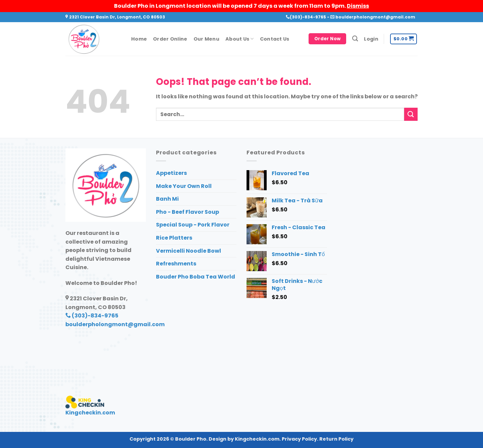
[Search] (355, 39)
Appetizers (171, 173)
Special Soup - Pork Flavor (193, 225)
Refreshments (176, 264)
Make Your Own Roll (184, 186)
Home (139, 39)
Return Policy (336, 439)
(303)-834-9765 (306, 17)
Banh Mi (167, 199)
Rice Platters (174, 238)
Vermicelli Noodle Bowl (189, 251)
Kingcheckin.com (90, 413)
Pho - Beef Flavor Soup (187, 212)
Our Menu (206, 39)
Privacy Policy (299, 439)
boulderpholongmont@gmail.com (373, 17)
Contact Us (275, 39)
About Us (240, 39)
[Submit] (411, 114)
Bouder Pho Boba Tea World (196, 277)
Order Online (170, 39)
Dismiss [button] (358, 6)
